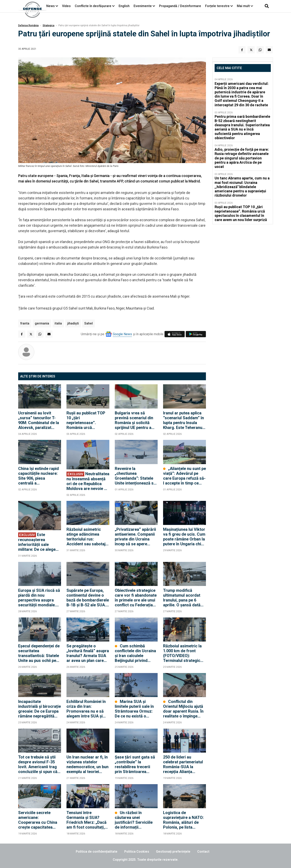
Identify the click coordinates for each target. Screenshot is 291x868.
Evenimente (143, 6)
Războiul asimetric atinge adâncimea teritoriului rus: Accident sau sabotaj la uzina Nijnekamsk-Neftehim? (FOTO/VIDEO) (86, 537)
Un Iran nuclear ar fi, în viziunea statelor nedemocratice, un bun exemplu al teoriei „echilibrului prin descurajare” (88, 764)
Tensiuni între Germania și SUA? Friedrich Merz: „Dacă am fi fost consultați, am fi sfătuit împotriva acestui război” (87, 820)
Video (66, 6)
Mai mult (245, 6)
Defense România (28, 25)
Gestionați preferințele (173, 852)
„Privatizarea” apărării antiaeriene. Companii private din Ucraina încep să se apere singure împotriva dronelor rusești (135, 537)
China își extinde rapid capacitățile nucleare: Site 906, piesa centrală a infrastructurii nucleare (40, 476)
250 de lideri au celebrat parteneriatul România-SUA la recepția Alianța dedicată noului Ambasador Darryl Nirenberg (183, 764)
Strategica (48, 25)
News (51, 6)
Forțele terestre (217, 6)
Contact (203, 852)
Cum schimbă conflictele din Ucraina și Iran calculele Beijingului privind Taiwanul (135, 653)
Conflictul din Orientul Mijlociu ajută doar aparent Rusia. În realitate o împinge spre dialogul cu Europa (183, 709)
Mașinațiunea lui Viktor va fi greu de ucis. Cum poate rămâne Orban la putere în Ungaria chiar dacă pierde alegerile (184, 537)
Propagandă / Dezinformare (180, 6)
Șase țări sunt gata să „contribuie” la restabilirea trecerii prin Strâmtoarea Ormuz (135, 764)
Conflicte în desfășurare (93, 6)
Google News (122, 334)
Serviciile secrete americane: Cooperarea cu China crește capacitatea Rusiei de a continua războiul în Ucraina (38, 820)
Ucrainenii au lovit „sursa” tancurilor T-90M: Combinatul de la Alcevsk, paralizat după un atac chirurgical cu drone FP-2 (39, 420)
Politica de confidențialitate (97, 852)
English (124, 6)
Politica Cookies (137, 852)
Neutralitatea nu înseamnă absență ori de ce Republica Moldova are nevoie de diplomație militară (88, 481)
